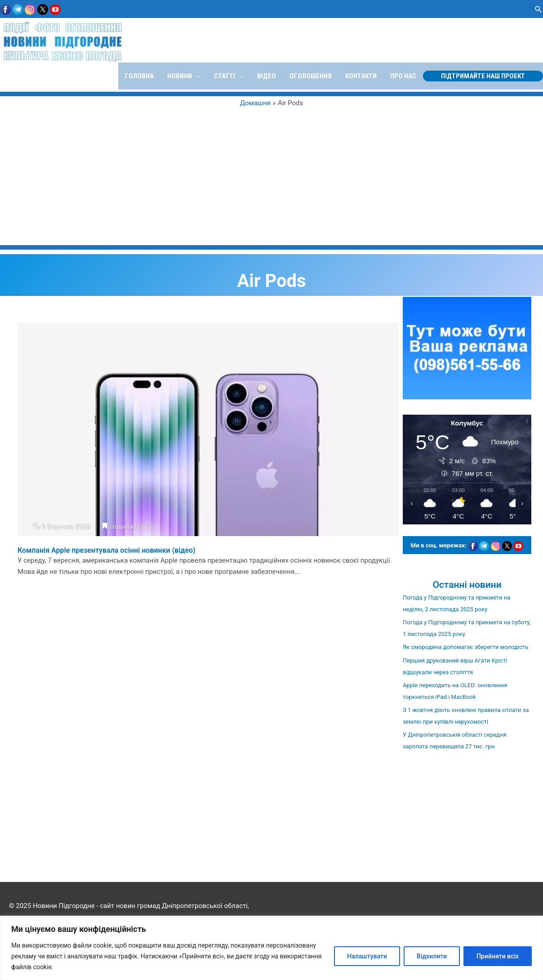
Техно (146, 527)
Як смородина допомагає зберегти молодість (465, 647)
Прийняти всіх (498, 956)
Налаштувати (367, 956)
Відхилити (432, 956)
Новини (122, 527)
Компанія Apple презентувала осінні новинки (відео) (107, 550)
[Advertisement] (272, 175)
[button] (539, 9)
